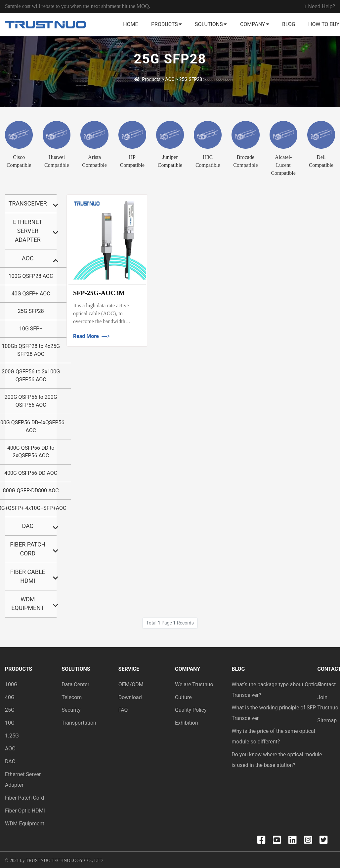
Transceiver (28, 203)
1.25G (12, 736)
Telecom (72, 697)
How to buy (324, 24)
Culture (183, 697)
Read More (92, 336)
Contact (326, 684)
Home (130, 24)
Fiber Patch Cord (28, 549)
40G (10, 697)
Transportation (79, 723)
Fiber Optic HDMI (25, 811)
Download (130, 697)
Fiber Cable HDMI (28, 576)
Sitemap (327, 720)
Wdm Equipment (28, 604)
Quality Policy (191, 710)
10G (10, 723)
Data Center (75, 684)
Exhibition (187, 723)
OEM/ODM (131, 684)
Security (71, 710)
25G (10, 710)
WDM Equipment (25, 824)
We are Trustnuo (194, 684)
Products (165, 24)
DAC (28, 526)
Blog (289, 24)
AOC (170, 79)
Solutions (209, 24)
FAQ (123, 710)
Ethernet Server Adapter (28, 231)
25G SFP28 (191, 79)
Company (253, 24)
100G (11, 684)
